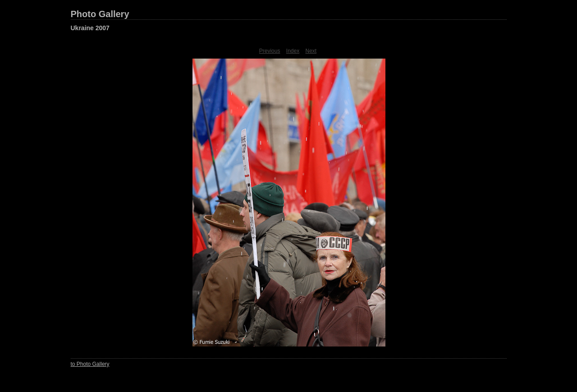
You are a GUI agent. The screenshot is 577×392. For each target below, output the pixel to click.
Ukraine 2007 (90, 28)
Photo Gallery (100, 14)
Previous (270, 51)
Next (311, 51)
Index (293, 51)
